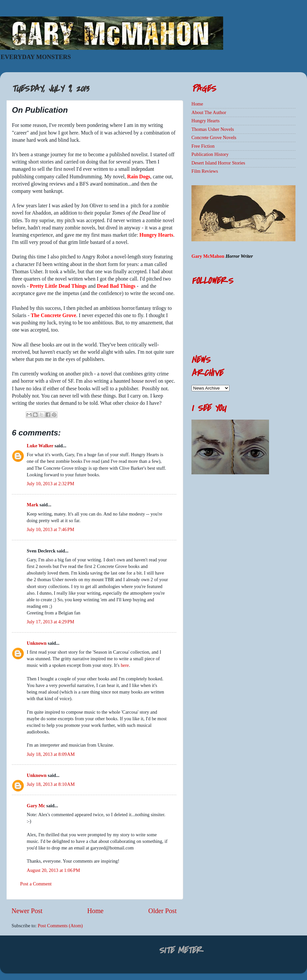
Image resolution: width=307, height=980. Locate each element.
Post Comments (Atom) (60, 926)
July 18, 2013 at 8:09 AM (51, 754)
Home (95, 911)
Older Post (162, 911)
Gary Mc (36, 806)
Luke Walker (40, 446)
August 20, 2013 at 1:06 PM (53, 870)
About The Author (209, 112)
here (125, 665)
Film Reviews (205, 171)
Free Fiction (203, 146)
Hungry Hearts (205, 121)
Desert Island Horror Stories (218, 163)
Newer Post (27, 911)
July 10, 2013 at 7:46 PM (51, 529)
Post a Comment (36, 884)
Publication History (210, 154)
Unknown (37, 643)
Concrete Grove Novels (214, 137)
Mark (33, 505)
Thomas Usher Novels (213, 129)
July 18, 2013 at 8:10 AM (51, 784)
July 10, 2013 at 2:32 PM (51, 484)
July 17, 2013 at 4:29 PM (51, 622)
